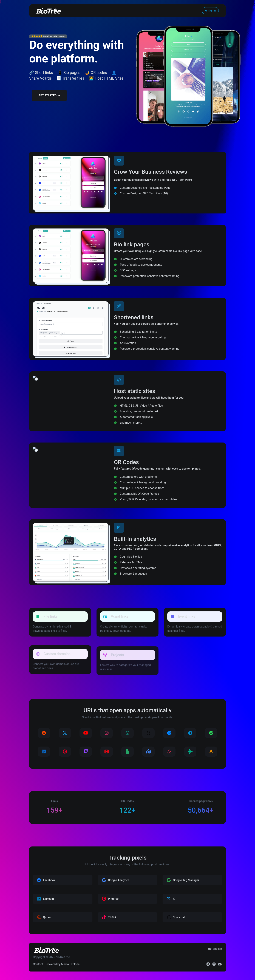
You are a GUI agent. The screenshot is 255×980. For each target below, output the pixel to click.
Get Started (49, 95)
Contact (38, 964)
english (215, 949)
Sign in (210, 11)
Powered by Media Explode (63, 964)
